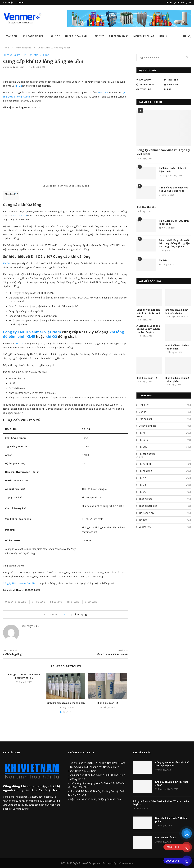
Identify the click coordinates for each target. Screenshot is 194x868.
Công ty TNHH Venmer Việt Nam (32, 332)
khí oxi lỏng (73, 602)
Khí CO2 (165, 447)
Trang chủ (12, 36)
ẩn (16, 194)
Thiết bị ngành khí (76, 36)
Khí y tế (55, 36)
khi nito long (38, 602)
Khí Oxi (7, 263)
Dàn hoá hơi (165, 419)
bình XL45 (26, 336)
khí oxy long (91, 602)
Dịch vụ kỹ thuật (165, 426)
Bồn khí (165, 412)
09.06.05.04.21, (90, 799)
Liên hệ (21, 2)
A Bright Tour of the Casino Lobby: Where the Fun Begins (149, 329)
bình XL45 (103, 92)
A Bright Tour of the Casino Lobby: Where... (24, 676)
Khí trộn (164, 260)
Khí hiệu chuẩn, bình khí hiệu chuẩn (172, 170)
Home (6, 48)
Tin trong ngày (119, 36)
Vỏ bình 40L (165, 527)
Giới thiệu (8, 2)
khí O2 (51, 336)
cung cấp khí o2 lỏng (16, 602)
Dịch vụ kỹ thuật (144, 36)
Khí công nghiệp (33, 36)
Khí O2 (46, 55)
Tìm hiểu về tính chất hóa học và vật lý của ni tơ (174, 189)
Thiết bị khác (165, 499)
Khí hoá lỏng (31, 55)
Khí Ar (165, 433)
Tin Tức (99, 36)
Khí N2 (165, 478)
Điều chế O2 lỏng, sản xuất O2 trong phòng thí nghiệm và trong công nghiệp (175, 243)
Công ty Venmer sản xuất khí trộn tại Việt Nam (163, 152)
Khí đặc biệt (165, 464)
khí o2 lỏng (56, 602)
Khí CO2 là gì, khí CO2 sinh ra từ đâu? (174, 222)
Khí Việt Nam (18, 67)
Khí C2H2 (165, 440)
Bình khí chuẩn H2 (108, 703)
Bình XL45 (165, 405)
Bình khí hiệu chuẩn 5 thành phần (66, 703)
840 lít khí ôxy (20, 215)
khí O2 (18, 86)
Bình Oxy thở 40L (146, 207)
